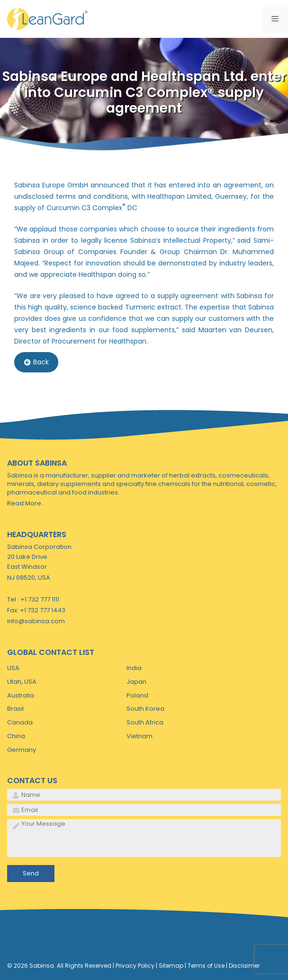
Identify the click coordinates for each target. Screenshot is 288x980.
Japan (136, 682)
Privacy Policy (135, 966)
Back (36, 362)
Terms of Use (206, 966)
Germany (22, 750)
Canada (20, 722)
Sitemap (171, 966)
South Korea (145, 709)
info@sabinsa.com (36, 621)
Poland (137, 695)
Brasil (15, 709)
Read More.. (26, 503)
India (134, 668)
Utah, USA (22, 682)
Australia (21, 695)
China (16, 736)
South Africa (145, 722)
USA (13, 668)
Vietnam (139, 736)
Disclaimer (244, 966)
